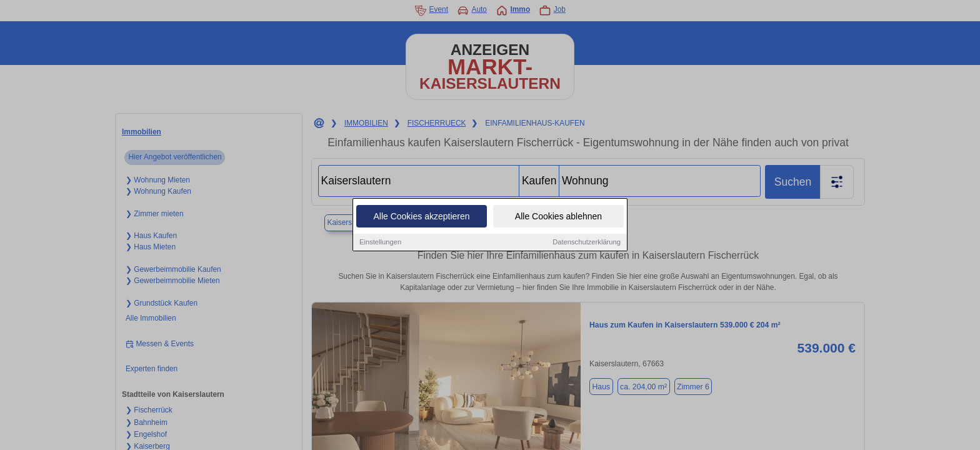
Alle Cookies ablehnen (558, 218)
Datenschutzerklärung (587, 244)
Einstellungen (380, 244)
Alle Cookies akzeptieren (421, 218)
